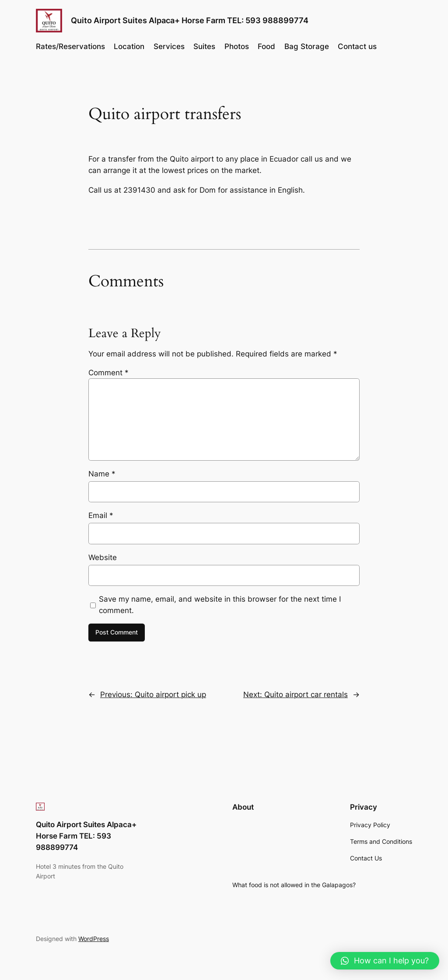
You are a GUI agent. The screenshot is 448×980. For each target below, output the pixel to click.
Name (102, 474)
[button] (385, 961)
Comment (108, 373)
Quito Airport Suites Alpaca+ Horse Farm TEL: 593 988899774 (190, 20)
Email (101, 515)
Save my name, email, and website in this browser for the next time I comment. (220, 605)
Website (103, 557)
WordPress (94, 939)
